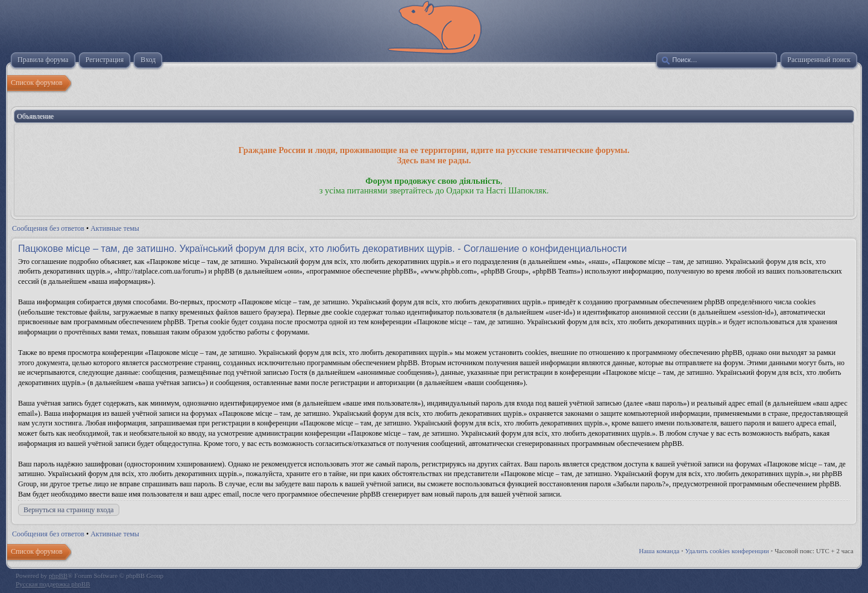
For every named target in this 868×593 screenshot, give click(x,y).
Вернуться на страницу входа (69, 510)
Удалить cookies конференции (727, 551)
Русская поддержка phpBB (53, 584)
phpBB (58, 576)
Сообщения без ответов (48, 228)
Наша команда (659, 551)
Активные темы (115, 228)
